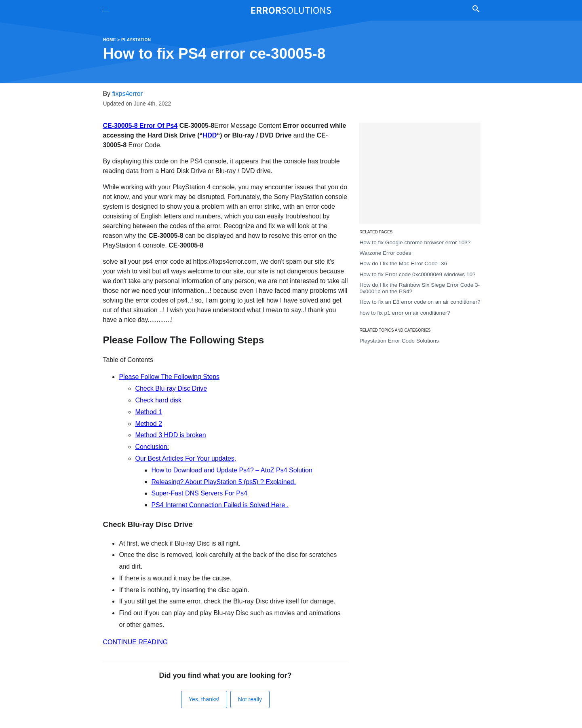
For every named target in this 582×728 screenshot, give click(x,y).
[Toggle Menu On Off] (106, 10)
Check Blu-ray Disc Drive (171, 388)
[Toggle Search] (476, 10)
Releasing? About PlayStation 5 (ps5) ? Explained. (224, 482)
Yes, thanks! (204, 699)
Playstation (136, 40)
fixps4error (128, 94)
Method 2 (149, 424)
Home (110, 40)
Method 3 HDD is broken (170, 435)
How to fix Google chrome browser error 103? (415, 242)
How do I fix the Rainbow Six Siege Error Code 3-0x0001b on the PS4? (420, 288)
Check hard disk (158, 400)
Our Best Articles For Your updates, (186, 458)
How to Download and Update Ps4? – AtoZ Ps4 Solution (232, 470)
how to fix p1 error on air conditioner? (405, 313)
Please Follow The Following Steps (169, 377)
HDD (210, 135)
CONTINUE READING (135, 642)
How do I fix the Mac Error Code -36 (403, 263)
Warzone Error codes (385, 253)
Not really (250, 699)
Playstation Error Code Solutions (399, 341)
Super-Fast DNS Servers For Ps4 (199, 493)
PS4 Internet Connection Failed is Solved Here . (220, 505)
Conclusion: (152, 447)
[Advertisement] (420, 173)
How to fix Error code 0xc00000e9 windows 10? (417, 274)
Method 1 (149, 412)
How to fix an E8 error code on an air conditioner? (420, 302)
